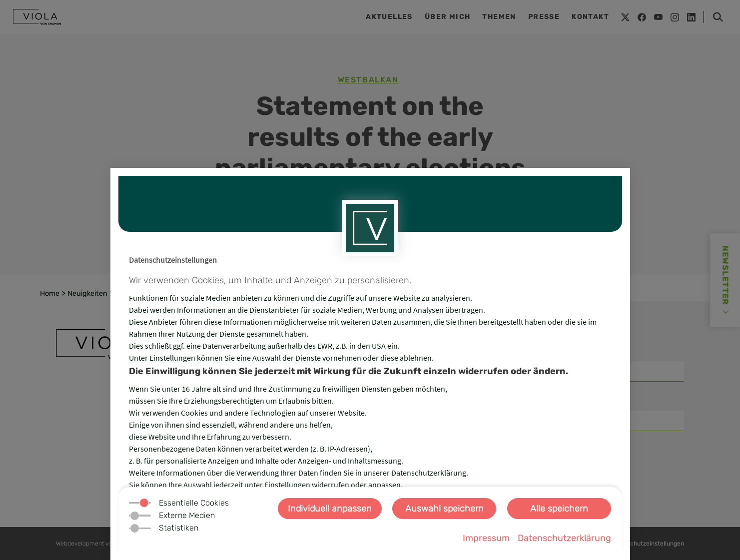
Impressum (486, 538)
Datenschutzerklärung (564, 538)
